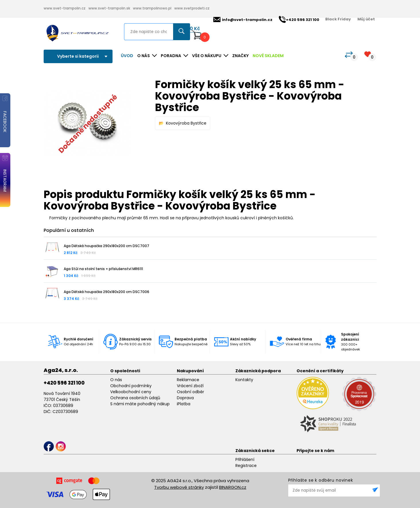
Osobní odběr (190, 392)
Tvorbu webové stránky (179, 487)
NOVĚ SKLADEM (268, 56)
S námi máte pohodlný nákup (140, 404)
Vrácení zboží (190, 386)
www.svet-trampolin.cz (65, 8)
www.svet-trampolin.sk (109, 8)
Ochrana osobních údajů (135, 398)
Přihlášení (245, 459)
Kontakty (244, 380)
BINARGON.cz (233, 487)
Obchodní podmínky (131, 386)
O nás (116, 380)
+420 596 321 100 (64, 383)
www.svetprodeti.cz (192, 8)
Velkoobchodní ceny (131, 392)
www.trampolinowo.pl (152, 8)
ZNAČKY (240, 56)
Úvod (127, 56)
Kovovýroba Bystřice (186, 123)
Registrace (246, 466)
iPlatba (184, 404)
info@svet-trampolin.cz (243, 20)
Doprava (185, 398)
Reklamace (188, 380)
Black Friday (338, 19)
